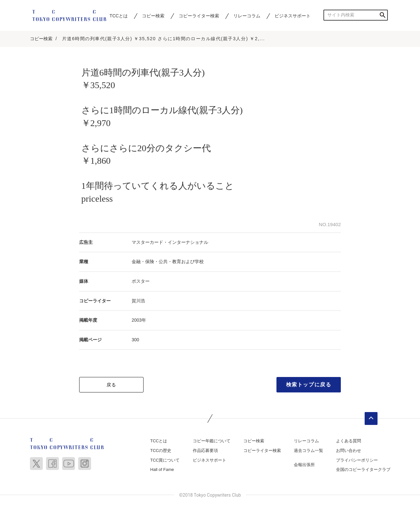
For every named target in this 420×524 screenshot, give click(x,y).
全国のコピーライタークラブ (363, 469)
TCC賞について (165, 460)
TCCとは (119, 16)
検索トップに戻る (309, 385)
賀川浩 (138, 301)
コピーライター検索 (199, 16)
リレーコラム (247, 16)
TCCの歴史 (161, 450)
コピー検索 (153, 16)
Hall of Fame (162, 469)
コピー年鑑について (212, 441)
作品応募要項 (205, 450)
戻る (112, 385)
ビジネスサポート (293, 16)
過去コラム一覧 (308, 450)
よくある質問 (349, 441)
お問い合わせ (349, 450)
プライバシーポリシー (357, 460)
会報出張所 (304, 465)
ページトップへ (371, 418)
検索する (383, 15)
